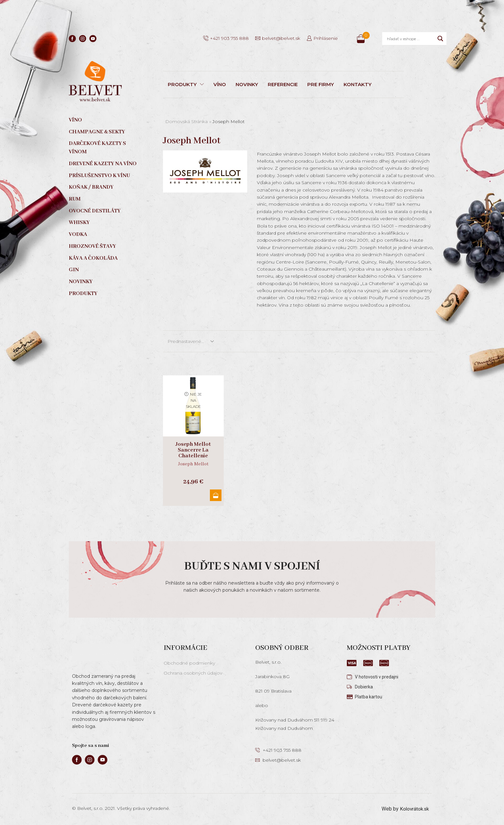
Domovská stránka (186, 121)
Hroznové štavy (92, 246)
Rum (75, 199)
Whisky (79, 223)
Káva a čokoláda (93, 258)
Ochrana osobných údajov (193, 673)
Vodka (78, 234)
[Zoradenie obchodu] (190, 341)
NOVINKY (247, 84)
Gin (74, 270)
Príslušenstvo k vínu (99, 176)
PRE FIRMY (321, 84)
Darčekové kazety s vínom (97, 148)
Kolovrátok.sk (414, 809)
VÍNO (220, 84)
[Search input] (411, 39)
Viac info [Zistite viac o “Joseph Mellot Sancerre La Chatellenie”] (215, 495)
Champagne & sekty (97, 132)
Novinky (81, 282)
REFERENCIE (283, 84)
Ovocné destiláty (95, 211)
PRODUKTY (186, 84)
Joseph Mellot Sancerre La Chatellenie (193, 450)
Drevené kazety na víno (103, 164)
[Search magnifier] (440, 39)
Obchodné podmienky (189, 663)
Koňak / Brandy (91, 187)
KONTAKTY (358, 84)
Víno (75, 120)
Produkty (83, 294)
